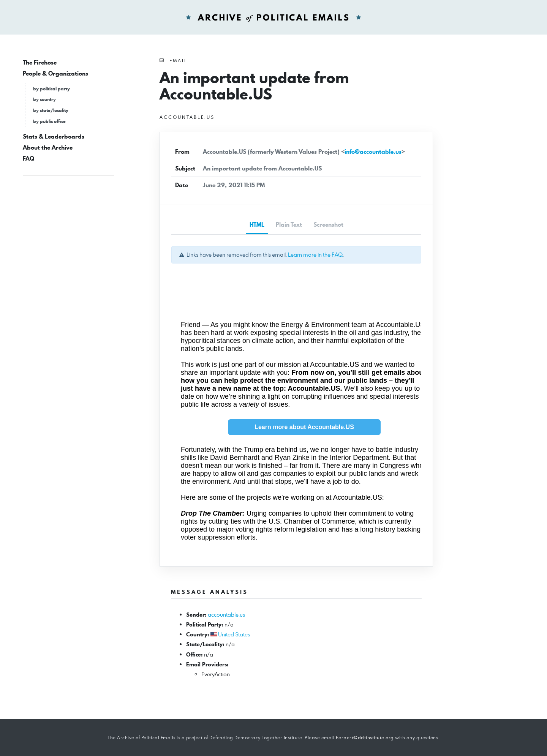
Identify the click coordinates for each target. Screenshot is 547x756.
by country (44, 99)
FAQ (28, 159)
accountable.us (226, 615)
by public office (49, 121)
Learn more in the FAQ (315, 255)
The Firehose (40, 62)
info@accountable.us (373, 152)
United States (234, 634)
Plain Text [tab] (289, 225)
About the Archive (48, 148)
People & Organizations (55, 73)
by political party (51, 89)
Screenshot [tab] (328, 225)
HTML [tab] (257, 225)
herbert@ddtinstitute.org (365, 738)
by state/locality (51, 110)
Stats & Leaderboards (54, 137)
